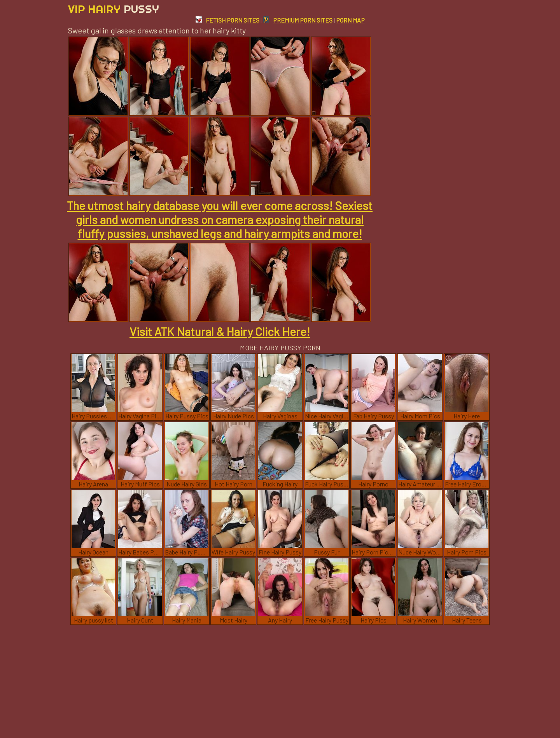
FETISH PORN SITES (227, 20)
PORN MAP (350, 20)
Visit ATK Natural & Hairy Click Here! (220, 331)
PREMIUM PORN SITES (298, 20)
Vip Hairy (114, 9)
